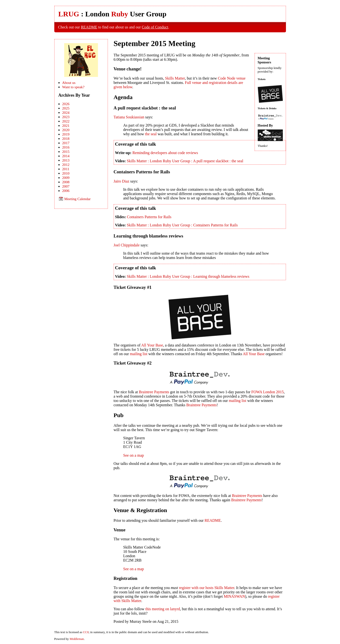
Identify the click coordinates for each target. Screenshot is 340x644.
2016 (66, 147)
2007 (66, 186)
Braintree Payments (154, 392)
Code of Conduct (155, 27)
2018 (66, 139)
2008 (66, 182)
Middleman (77, 639)
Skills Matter (175, 78)
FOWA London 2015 (268, 392)
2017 (66, 143)
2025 (66, 108)
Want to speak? (73, 87)
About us (69, 83)
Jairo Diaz (121, 181)
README (89, 27)
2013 (66, 160)
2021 (66, 125)
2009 (66, 178)
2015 (66, 152)
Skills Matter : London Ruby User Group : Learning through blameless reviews (188, 276)
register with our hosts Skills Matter (207, 588)
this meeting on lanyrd (163, 609)
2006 (66, 191)
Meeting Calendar (75, 199)
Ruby (120, 14)
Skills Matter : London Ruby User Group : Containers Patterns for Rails (182, 225)
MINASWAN (234, 596)
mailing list (139, 354)
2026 (66, 104)
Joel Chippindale (127, 245)
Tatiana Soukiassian (129, 117)
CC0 (86, 632)
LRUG (69, 14)
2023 (66, 117)
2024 (66, 112)
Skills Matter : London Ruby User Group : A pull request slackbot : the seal (185, 161)
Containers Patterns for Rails (149, 217)
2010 (66, 173)
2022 (66, 121)
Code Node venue (232, 78)
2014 (66, 156)
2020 (66, 130)
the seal (151, 134)
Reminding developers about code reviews (165, 153)
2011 (66, 169)
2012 (66, 165)
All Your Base (152, 345)
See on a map (134, 455)
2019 (66, 134)
